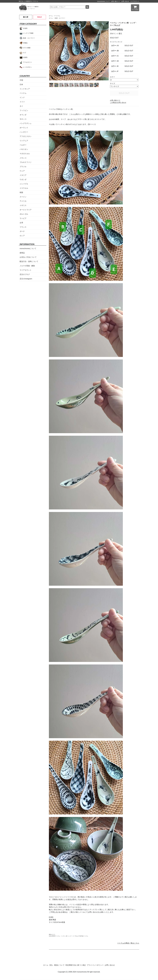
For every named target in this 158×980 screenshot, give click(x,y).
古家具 (25, 57)
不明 (21, 80)
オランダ (23, 115)
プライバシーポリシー (95, 965)
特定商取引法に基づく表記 (76, 965)
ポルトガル (24, 214)
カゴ (25, 53)
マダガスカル (25, 154)
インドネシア (25, 89)
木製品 (25, 43)
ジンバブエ (24, 184)
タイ (21, 106)
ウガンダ (23, 180)
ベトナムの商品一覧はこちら (128, 943)
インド (22, 97)
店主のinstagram (26, 279)
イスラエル (24, 188)
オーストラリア (26, 210)
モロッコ (23, 119)
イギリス (23, 205)
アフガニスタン (26, 136)
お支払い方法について (28, 257)
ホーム (51, 16)
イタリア (23, 175)
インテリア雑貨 (28, 33)
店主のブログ (25, 274)
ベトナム (58, 16)
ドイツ (22, 102)
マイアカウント (135, 1)
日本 (21, 85)
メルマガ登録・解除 (27, 266)
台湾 (21, 223)
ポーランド (24, 128)
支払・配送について (57, 965)
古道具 (25, 28)
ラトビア (23, 218)
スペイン (23, 197)
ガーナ (22, 231)
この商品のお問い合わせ (118, 102)
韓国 (21, 192)
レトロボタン (27, 67)
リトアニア (24, 141)
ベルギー (23, 145)
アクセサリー (27, 62)
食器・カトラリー (60, 18)
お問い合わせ (125, 1)
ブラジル (23, 167)
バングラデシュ (26, 123)
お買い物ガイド (115, 1)
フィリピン (24, 110)
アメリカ (23, 201)
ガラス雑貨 (27, 48)
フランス (23, 227)
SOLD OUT (124, 93)
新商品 (22, 253)
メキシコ (23, 158)
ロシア (22, 236)
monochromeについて (103, 1)
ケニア (22, 171)
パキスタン (24, 149)
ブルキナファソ (26, 162)
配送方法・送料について (29, 261)
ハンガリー (24, 132)
